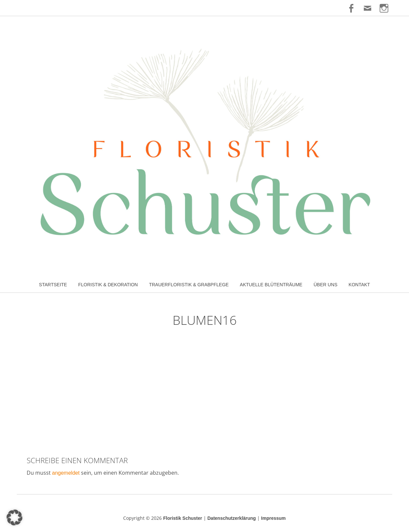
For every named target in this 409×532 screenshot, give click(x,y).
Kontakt (359, 285)
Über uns (325, 285)
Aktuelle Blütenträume (271, 285)
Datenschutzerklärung (232, 518)
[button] (14, 518)
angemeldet (66, 473)
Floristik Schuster (182, 518)
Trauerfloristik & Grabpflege (189, 285)
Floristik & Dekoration (108, 285)
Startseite (53, 285)
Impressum (273, 518)
